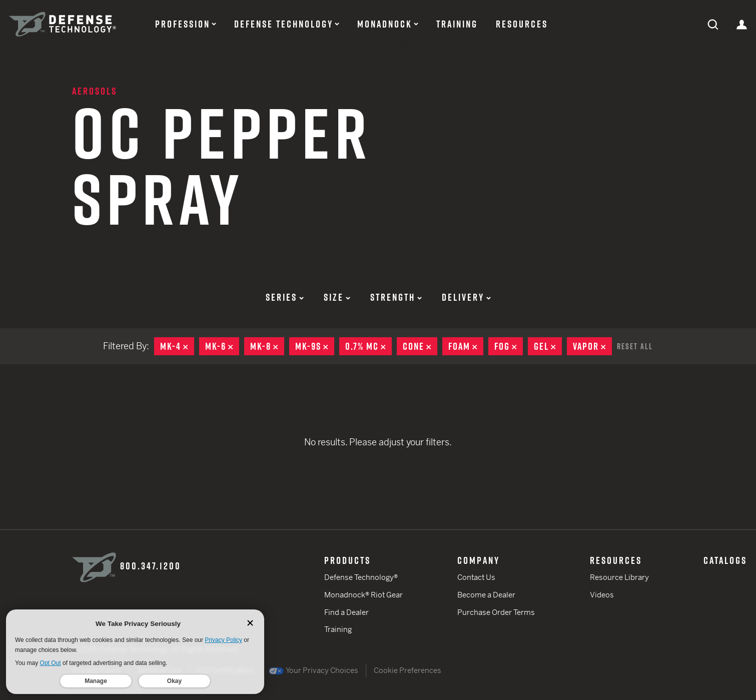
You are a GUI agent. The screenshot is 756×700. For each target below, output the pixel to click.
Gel (548, 346)
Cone (420, 346)
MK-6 (222, 346)
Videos (602, 595)
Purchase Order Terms (496, 612)
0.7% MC (368, 346)
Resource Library (619, 577)
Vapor (592, 346)
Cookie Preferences (408, 670)
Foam (466, 346)
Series (285, 297)
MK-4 (177, 346)
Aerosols (95, 91)
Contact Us (476, 577)
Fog (509, 346)
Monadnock (385, 24)
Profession (183, 24)
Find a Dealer (346, 612)
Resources (522, 24)
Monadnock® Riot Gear (363, 595)
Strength (396, 297)
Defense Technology (284, 24)
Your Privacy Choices (313, 670)
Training (457, 24)
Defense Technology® (361, 577)
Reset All (635, 346)
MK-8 (267, 346)
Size (337, 297)
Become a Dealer (486, 595)
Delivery (466, 297)
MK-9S (315, 346)
